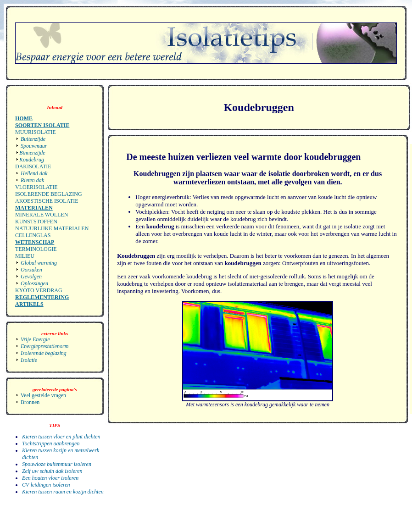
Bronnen (27, 402)
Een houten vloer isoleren (50, 478)
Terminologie (36, 249)
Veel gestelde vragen (41, 395)
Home (24, 118)
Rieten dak (32, 180)
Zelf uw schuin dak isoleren (52, 471)
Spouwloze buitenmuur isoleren (57, 464)
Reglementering (42, 297)
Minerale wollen (42, 215)
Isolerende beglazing (49, 194)
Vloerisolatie (36, 187)
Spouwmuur (33, 146)
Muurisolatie (36, 132)
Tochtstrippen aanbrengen (51, 443)
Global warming (38, 263)
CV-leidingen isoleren (46, 485)
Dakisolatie (33, 166)
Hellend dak (33, 173)
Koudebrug (32, 160)
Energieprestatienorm (42, 346)
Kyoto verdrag (39, 290)
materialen (34, 208)
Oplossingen (34, 283)
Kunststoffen (36, 222)
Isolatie (26, 360)
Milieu (25, 256)
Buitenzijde (32, 139)
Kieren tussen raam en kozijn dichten (63, 492)
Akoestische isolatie (47, 201)
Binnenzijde (32, 153)
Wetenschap (35, 242)
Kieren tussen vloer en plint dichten (61, 437)
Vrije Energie (33, 339)
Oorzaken (31, 270)
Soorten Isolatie (42, 125)
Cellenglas (33, 235)
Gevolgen (31, 277)
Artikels (29, 304)
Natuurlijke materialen (52, 228)
